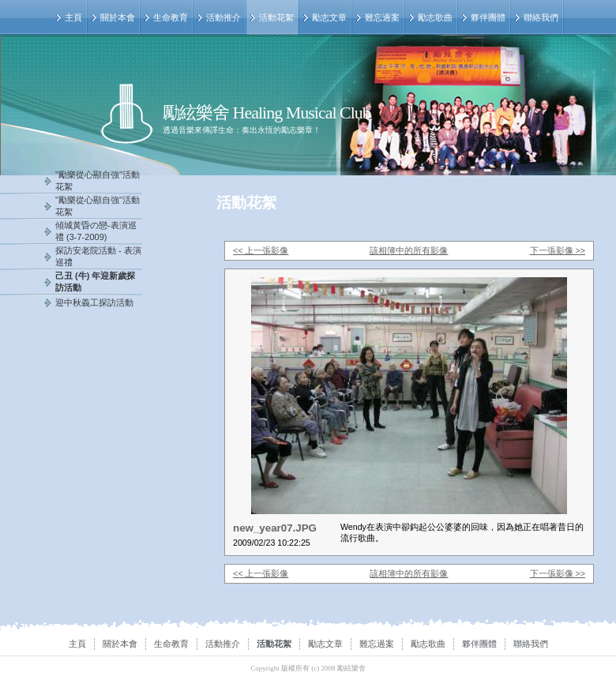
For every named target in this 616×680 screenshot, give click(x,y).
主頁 (73, 17)
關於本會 (118, 17)
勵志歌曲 (435, 17)
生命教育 (171, 17)
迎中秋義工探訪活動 (94, 302)
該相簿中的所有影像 (409, 250)
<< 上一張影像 (261, 250)
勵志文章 (329, 17)
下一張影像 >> (558, 250)
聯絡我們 (541, 17)
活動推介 (223, 17)
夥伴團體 (488, 17)
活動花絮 (276, 17)
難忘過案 (382, 17)
